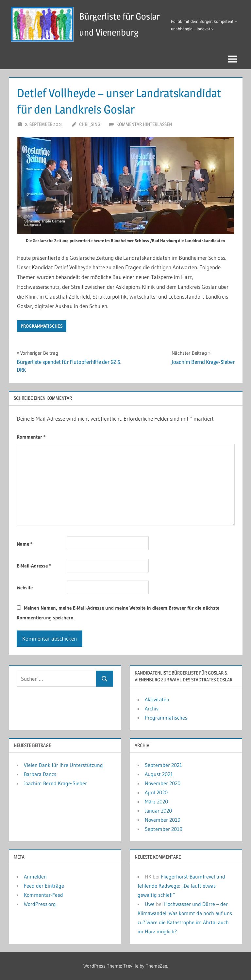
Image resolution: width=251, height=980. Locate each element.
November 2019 (163, 820)
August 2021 (159, 774)
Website (25, 588)
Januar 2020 (158, 811)
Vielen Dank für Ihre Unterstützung (63, 765)
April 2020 (156, 792)
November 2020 (163, 783)
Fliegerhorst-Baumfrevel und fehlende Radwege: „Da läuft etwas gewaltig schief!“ (181, 886)
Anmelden (35, 877)
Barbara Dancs (40, 774)
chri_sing (90, 124)
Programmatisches (42, 326)
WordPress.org (40, 904)
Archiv (152, 708)
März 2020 (156, 801)
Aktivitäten (157, 699)
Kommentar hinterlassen (144, 124)
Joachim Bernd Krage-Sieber (55, 783)
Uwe (150, 904)
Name (25, 544)
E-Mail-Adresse (34, 566)
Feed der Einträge (44, 886)
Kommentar (31, 437)
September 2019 (164, 829)
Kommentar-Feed (43, 895)
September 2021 (163, 765)
